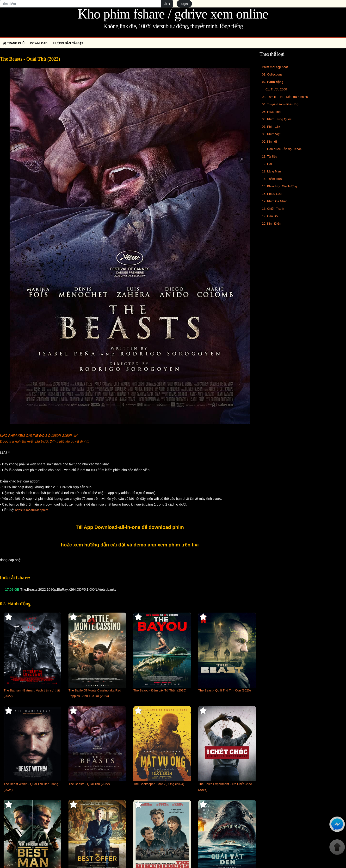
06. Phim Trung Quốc (277, 119)
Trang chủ (14, 43)
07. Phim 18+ (271, 127)
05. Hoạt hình (271, 112)
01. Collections (272, 74)
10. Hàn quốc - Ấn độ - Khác (282, 149)
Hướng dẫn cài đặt (68, 43)
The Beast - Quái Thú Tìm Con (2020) (224, 690)
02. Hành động (273, 82)
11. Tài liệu (269, 156)
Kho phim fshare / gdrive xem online (173, 14)
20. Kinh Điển (271, 224)
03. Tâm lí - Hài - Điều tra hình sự (285, 97)
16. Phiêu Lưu (272, 194)
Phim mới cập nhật (275, 67)
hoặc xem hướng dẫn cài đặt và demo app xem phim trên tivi (130, 545)
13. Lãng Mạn (271, 171)
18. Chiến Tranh (273, 209)
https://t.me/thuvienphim (31, 510)
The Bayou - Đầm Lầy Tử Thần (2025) (160, 690)
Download (39, 43)
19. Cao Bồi (270, 216)
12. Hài (267, 164)
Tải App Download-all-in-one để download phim (130, 527)
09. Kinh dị (269, 142)
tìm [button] (167, 4)
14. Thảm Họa (272, 179)
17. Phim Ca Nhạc (275, 201)
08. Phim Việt (271, 134)
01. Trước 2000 (276, 89)
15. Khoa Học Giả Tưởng (279, 186)
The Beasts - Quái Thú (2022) (89, 784)
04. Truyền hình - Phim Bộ (280, 104)
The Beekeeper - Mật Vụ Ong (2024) (159, 784)
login (184, 4)
